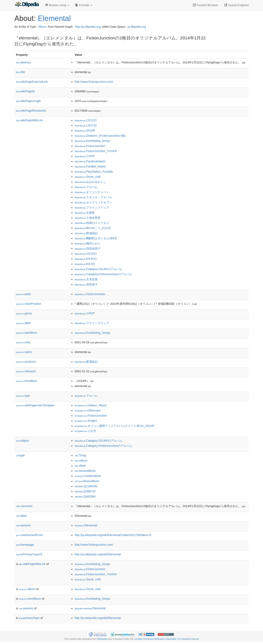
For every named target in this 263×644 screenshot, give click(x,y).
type (23, 396)
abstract (23, 62)
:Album (81, 461)
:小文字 (85, 431)
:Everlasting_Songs (92, 141)
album (27, 589)
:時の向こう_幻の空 (93, 228)
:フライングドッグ (92, 207)
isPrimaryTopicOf (29, 554)
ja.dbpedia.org (137, 27)
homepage (25, 545)
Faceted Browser (206, 5)
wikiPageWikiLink (29, 120)
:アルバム (86, 187)
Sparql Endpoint (236, 5)
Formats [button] (84, 5)
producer (26, 362)
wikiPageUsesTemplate (35, 405)
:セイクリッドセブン (93, 202)
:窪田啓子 (86, 284)
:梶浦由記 (86, 233)
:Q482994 (85, 496)
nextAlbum (30, 599)
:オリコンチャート (92, 192)
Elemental (54, 18)
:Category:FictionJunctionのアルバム (103, 274)
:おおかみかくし (90, 182)
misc (23, 342)
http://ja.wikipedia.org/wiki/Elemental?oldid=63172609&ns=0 (113, 535)
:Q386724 (85, 491)
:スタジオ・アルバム (93, 197)
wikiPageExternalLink (32, 82)
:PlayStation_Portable (94, 172)
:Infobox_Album (91, 405)
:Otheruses (88, 410)
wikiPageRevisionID (31, 111)
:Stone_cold (88, 177)
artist (23, 294)
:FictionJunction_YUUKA (96, 151)
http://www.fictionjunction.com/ (94, 82)
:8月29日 (86, 259)
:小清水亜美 (88, 218)
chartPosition (29, 304)
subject (22, 441)
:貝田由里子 (88, 249)
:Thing (80, 455)
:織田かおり (88, 243)
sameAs (23, 525)
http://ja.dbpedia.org (88, 27)
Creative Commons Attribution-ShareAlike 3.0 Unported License (166, 639)
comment (24, 506)
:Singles (86, 421)
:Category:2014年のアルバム (98, 269)
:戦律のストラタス (92, 223)
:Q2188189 (86, 486)
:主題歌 (85, 213)
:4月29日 (86, 254)
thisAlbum (27, 381)
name (24, 352)
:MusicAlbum (87, 481)
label (23, 323)
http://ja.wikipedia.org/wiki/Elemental (98, 554)
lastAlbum (27, 333)
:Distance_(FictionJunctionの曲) (100, 136)
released (26, 371)
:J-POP (85, 156)
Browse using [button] (57, 5)
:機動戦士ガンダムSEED (96, 238)
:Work (80, 466)
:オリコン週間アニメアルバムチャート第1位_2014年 (115, 426)
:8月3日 (85, 264)
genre (24, 313)
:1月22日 (86, 120)
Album (42, 27)
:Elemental (86, 525)
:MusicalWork (85, 471)
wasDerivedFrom (29, 535)
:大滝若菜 (86, 279)
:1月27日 (86, 125)
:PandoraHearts (90, 161)
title (21, 72)
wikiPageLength (28, 101)
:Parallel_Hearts (90, 166)
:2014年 (85, 131)
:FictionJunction (90, 146)
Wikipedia (102, 639)
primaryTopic (29, 618)
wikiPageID (25, 91)
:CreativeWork (88, 476)
